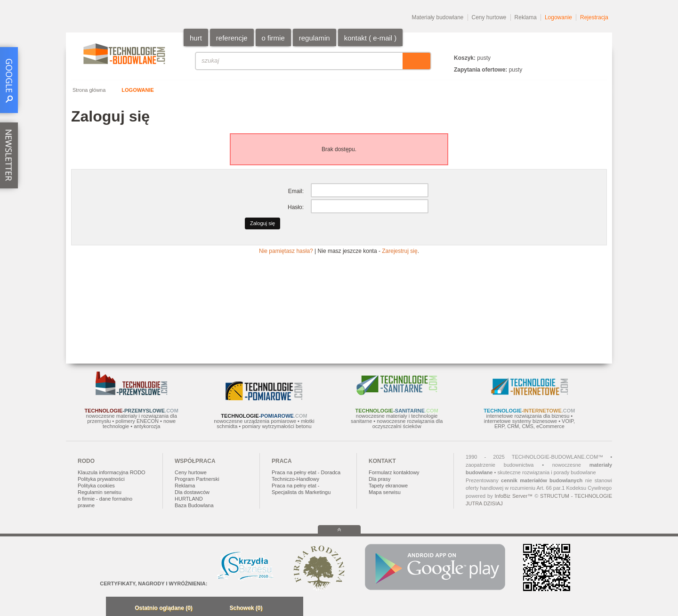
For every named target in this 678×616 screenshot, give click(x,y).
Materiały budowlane (437, 17)
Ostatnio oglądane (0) (164, 608)
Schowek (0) (246, 608)
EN (574, 44)
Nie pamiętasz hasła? (286, 251)
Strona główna (89, 90)
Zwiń (294, 609)
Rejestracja (594, 17)
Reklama (526, 17)
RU (586, 44)
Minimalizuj (116, 609)
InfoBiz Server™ (513, 496)
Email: (296, 191)
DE (597, 44)
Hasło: (296, 207)
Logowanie (558, 17)
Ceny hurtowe (489, 17)
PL (563, 44)
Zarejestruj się (400, 251)
